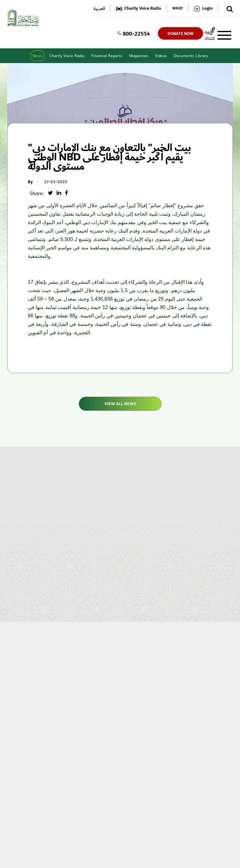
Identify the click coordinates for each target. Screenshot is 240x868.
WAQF (177, 9)
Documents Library (191, 56)
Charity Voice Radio (67, 56)
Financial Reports (107, 56)
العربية (99, 9)
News (37, 56)
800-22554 (134, 33)
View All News (120, 404)
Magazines (139, 56)
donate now (180, 34)
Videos (161, 56)
